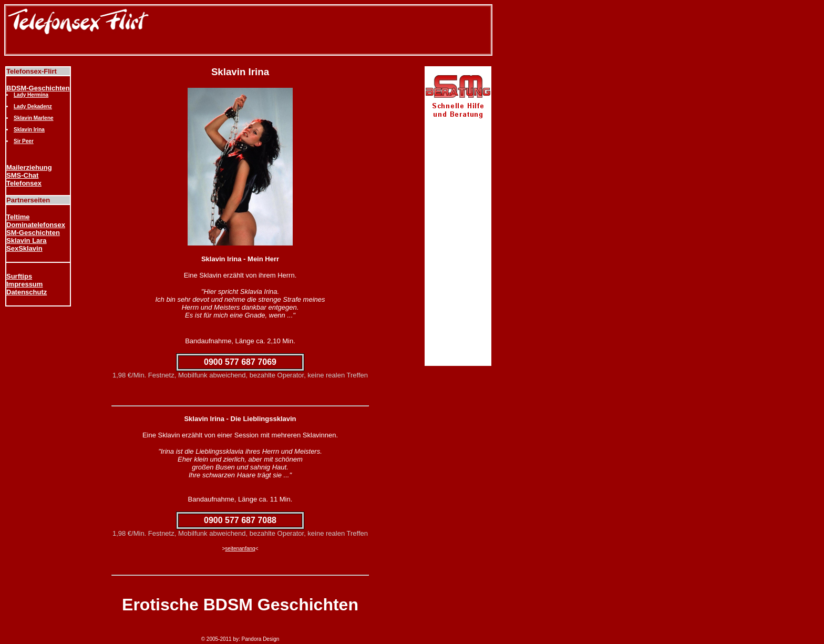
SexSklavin (24, 248)
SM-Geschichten (33, 233)
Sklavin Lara (27, 241)
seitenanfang (240, 549)
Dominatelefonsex (36, 225)
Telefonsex (24, 183)
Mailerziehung (29, 167)
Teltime (18, 217)
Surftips (19, 276)
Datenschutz (27, 292)
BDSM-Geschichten (38, 88)
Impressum (24, 284)
